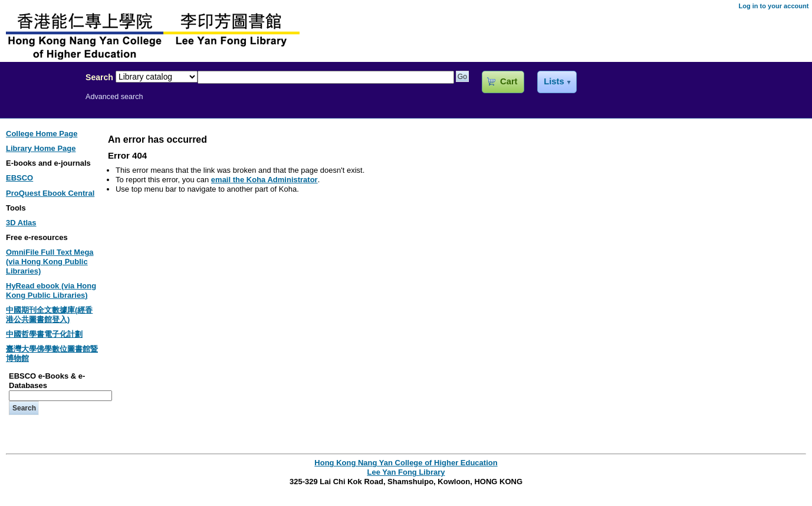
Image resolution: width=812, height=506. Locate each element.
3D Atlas (21, 223)
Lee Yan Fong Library (40, 103)
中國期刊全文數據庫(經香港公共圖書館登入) (49, 315)
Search (99, 77)
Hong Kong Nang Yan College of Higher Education (406, 463)
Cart (509, 81)
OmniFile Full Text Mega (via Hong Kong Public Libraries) (50, 262)
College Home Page (42, 134)
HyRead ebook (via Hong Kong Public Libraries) (51, 290)
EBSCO (19, 178)
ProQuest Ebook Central (50, 193)
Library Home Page (41, 148)
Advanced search (114, 97)
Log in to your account (773, 6)
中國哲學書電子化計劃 (44, 334)
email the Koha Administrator (264, 180)
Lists (554, 81)
